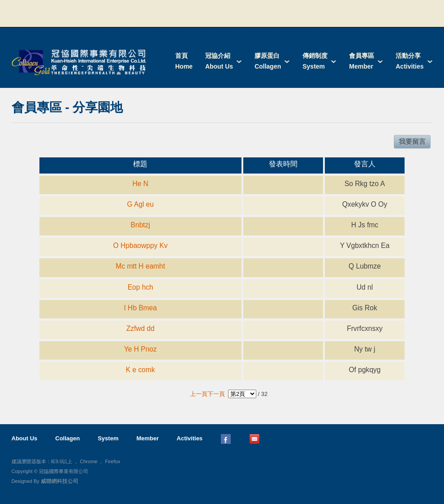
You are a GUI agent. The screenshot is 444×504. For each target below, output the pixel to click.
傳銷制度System (315, 61)
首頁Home (184, 61)
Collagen (67, 438)
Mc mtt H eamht (140, 266)
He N (141, 184)
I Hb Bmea (140, 308)
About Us (25, 438)
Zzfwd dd (140, 328)
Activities (190, 438)
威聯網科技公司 (60, 481)
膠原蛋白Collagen (268, 61)
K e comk (140, 370)
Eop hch (140, 287)
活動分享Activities (410, 61)
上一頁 (199, 394)
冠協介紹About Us (219, 61)
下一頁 (216, 394)
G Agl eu (140, 204)
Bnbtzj (140, 225)
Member (147, 438)
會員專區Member (362, 61)
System (108, 438)
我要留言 (412, 141)
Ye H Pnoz (140, 349)
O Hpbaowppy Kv (140, 245)
